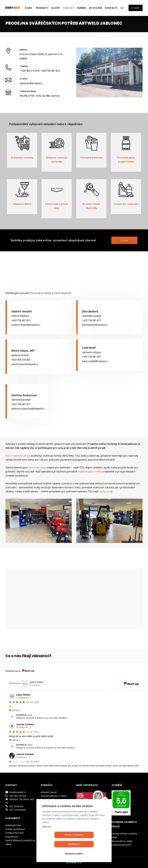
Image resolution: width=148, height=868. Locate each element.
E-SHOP (136, 8)
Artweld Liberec (49, 792)
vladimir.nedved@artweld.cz (26, 325)
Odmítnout (91, 844)
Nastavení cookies (74, 853)
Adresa (23, 50)
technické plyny (38, 467)
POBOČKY (68, 8)
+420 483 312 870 (30, 71)
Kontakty (111, 8)
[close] (105, 808)
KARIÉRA (82, 8)
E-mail (24, 79)
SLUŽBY (56, 8)
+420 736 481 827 (92, 357)
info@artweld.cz (17, 792)
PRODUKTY (42, 8)
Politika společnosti (15, 829)
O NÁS (28, 8)
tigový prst (105, 491)
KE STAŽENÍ (96, 8)
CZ (122, 8)
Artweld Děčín (48, 800)
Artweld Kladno (49, 803)
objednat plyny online (90, 471)
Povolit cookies (57, 844)
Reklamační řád (13, 825)
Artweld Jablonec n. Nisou (54, 796)
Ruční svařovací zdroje (18, 456)
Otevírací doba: (28, 91)
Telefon (24, 66)
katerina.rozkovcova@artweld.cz (28, 409)
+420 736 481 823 (50, 71)
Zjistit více (47, 836)
